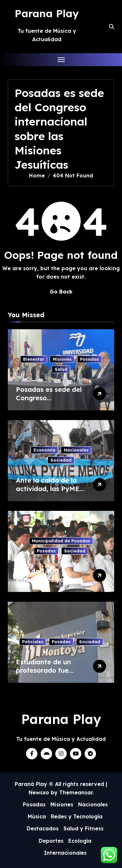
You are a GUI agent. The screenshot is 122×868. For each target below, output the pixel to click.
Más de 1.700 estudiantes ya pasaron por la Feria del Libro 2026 (49, 584)
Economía (44, 450)
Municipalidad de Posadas (61, 541)
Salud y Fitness (83, 828)
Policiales (33, 642)
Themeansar (76, 792)
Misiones (62, 359)
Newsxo (39, 792)
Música (37, 816)
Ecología (80, 841)
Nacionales (76, 450)
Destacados (43, 828)
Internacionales (65, 853)
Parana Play (47, 13)
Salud (61, 369)
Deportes (51, 841)
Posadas (89, 359)
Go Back (61, 292)
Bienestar (34, 359)
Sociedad (61, 460)
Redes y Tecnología (77, 816)
